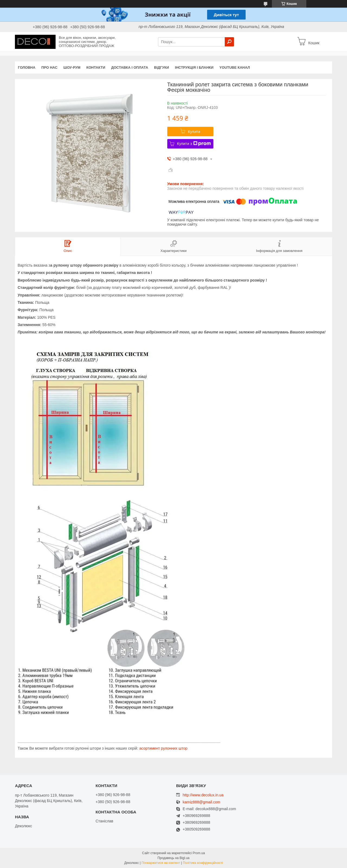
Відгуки (161, 67)
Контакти (96, 67)
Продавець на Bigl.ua (173, 858)
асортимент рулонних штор (163, 748)
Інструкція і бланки (194, 67)
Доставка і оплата (130, 67)
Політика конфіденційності (203, 863)
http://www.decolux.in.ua (203, 795)
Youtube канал (235, 67)
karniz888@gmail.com (202, 802)
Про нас (49, 67)
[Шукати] (229, 42)
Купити (194, 132)
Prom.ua (199, 853)
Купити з (194, 144)
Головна (27, 67)
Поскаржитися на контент (161, 863)
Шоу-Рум (72, 67)
